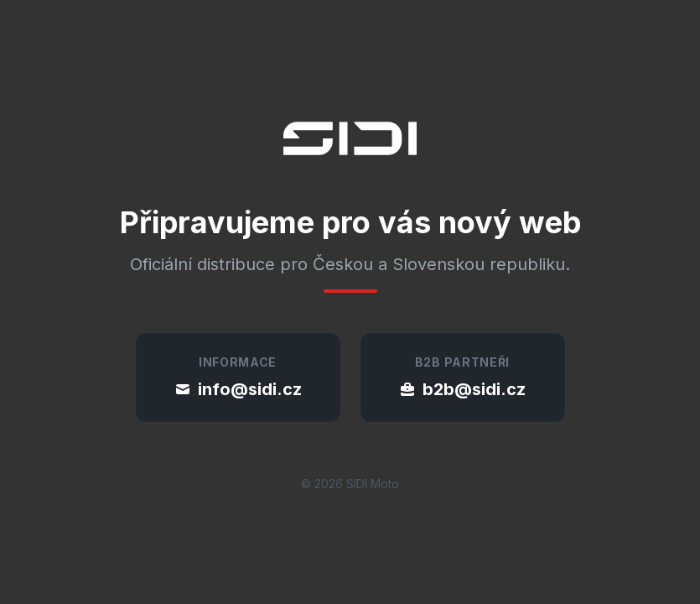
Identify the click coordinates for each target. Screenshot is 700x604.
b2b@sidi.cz (462, 389)
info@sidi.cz (238, 389)
